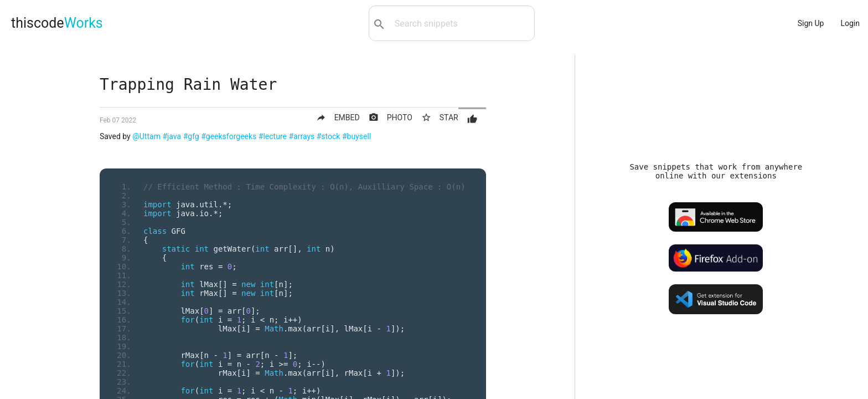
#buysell (356, 136)
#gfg (191, 136)
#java (172, 136)
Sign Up (811, 23)
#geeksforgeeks (229, 136)
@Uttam (146, 136)
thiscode (57, 23)
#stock (329, 136)
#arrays (301, 136)
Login (850, 23)
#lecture (273, 136)
